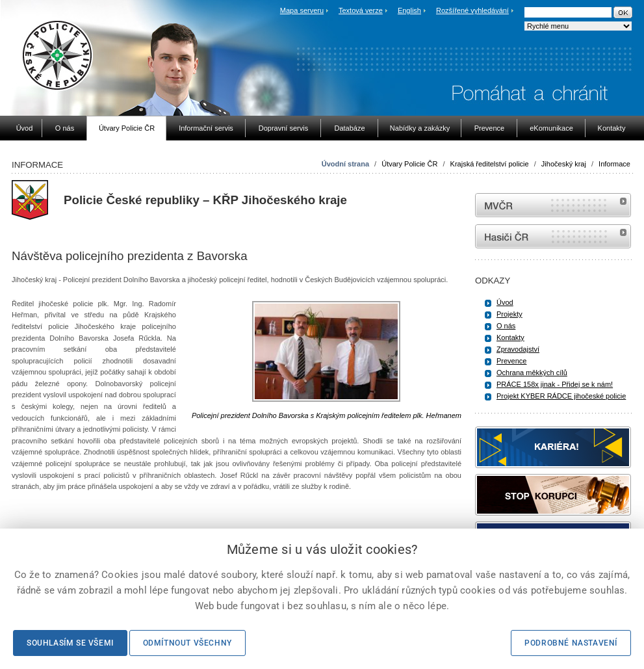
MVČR (553, 205)
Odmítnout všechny (187, 643)
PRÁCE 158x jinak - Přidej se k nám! (555, 384)
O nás (506, 326)
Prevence (511, 361)
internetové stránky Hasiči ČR (553, 236)
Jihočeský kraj (564, 164)
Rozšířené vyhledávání (472, 10)
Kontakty (510, 337)
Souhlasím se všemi (70, 643)
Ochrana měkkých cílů (532, 373)
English (409, 10)
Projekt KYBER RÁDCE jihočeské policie (561, 396)
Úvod (505, 302)
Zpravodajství (518, 349)
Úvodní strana (345, 164)
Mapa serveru (302, 10)
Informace (614, 164)
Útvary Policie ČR (409, 164)
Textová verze (361, 10)
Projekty (509, 314)
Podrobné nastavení (571, 643)
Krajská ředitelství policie (490, 164)
